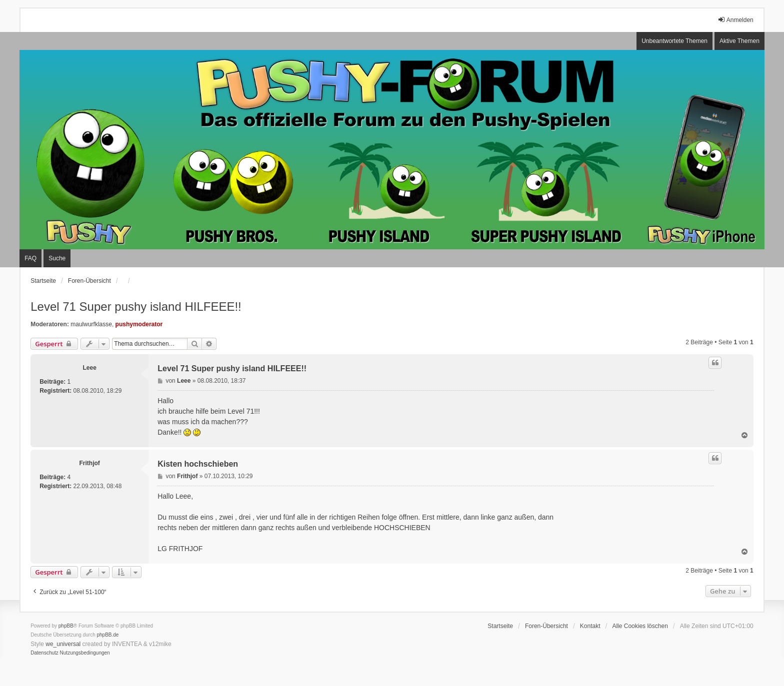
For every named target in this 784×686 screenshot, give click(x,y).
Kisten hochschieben (198, 464)
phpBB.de (108, 635)
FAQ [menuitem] (30, 258)
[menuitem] (44, 653)
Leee (90, 368)
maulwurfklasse (91, 324)
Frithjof (90, 463)
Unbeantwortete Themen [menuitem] (674, 41)
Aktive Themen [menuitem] (739, 41)
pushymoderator (139, 324)
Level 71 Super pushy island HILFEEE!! (136, 307)
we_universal (63, 644)
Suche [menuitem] (57, 258)
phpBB (66, 626)
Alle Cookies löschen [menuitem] (640, 626)
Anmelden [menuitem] (735, 20)
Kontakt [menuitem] (590, 626)
